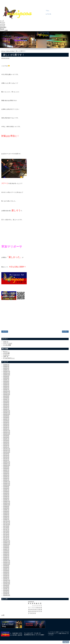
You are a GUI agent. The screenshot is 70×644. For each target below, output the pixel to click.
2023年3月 (6, 426)
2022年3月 (6, 445)
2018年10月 (7, 505)
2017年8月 (6, 528)
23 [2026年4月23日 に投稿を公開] (35, 611)
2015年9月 (6, 566)
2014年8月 (6, 587)
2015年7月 (6, 569)
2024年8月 (6, 398)
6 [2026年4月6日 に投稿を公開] (29, 607)
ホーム (3, 51)
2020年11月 (7, 464)
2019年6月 (6, 491)
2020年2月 (6, 478)
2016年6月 (6, 551)
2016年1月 (6, 559)
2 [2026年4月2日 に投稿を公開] (35, 605)
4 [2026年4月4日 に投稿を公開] (39, 605)
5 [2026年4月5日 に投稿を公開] (41, 605)
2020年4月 (6, 475)
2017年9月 (6, 526)
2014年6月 (6, 590)
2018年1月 (6, 519)
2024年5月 (6, 403)
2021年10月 (7, 452)
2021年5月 (6, 454)
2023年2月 (6, 427)
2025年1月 (6, 389)
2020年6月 (6, 472)
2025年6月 (6, 381)
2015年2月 (6, 577)
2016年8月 (6, 547)
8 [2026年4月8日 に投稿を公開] (33, 607)
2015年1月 (6, 579)
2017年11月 (7, 523)
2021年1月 (6, 460)
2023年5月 (6, 422)
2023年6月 (6, 421)
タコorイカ (6, 355)
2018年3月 (6, 516)
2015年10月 (7, 564)
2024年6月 (6, 401)
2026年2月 (6, 368)
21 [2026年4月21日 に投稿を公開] (31, 611)
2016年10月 (7, 544)
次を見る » (65, 332)
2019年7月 (6, 490)
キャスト (3, 22)
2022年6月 (6, 440)
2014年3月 (6, 594)
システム (3, 24)
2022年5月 (6, 442)
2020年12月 (7, 462)
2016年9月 (6, 546)
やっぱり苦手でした (9, 358)
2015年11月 (7, 562)
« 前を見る (5, 332)
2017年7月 (6, 529)
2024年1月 (6, 409)
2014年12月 (7, 580)
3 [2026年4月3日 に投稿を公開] (37, 605)
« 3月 (3, 615)
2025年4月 (6, 384)
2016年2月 (6, 557)
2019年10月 (7, 485)
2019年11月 (7, 483)
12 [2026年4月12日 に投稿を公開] (41, 607)
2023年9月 (6, 416)
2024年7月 (6, 399)
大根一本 (6, 357)
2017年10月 (7, 524)
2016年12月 (7, 541)
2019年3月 (6, 496)
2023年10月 (7, 414)
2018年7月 (6, 510)
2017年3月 (6, 536)
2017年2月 (6, 538)
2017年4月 (6, 534)
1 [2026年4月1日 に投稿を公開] (33, 605)
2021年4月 (6, 455)
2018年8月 (6, 508)
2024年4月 (6, 404)
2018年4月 (6, 515)
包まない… (6, 352)
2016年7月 (6, 549)
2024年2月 (6, 408)
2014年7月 (6, 589)
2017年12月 (7, 521)
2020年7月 (6, 470)
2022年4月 (6, 444)
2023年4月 (6, 424)
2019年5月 (6, 493)
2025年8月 (6, 378)
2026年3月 (6, 366)
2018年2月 (6, 518)
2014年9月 (6, 585)
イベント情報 (4, 30)
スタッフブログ (10, 51)
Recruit (2, 29)
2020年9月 (6, 467)
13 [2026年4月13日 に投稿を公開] (29, 609)
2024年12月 (7, 391)
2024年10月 (7, 394)
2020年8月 (6, 468)
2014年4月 (6, 592)
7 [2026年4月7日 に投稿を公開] (31, 607)
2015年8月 (6, 567)
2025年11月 (7, 373)
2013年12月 (7, 595)
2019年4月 (6, 495)
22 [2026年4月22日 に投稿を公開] (33, 611)
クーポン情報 (7, 345)
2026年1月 (6, 370)
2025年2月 (6, 388)
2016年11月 (7, 543)
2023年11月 (7, 412)
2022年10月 (7, 434)
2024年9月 (6, 396)
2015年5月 (6, 572)
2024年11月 (7, 393)
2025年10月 (7, 375)
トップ (2, 21)
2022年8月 (6, 437)
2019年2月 (6, 498)
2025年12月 (7, 371)
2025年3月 (6, 386)
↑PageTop (66, 642)
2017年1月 (6, 539)
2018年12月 (7, 501)
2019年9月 (6, 487)
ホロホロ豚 (6, 353)
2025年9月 (6, 376)
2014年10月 (7, 584)
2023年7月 (6, 419)
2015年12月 (7, 561)
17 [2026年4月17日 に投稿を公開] (37, 609)
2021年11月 (7, 450)
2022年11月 (7, 432)
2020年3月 (6, 477)
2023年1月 (6, 429)
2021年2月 (6, 459)
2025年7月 (6, 380)
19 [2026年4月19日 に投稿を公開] (41, 609)
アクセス (3, 26)
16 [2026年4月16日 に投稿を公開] (35, 609)
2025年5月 (6, 383)
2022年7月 (6, 439)
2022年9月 (6, 436)
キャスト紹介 (55, 632)
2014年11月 (7, 582)
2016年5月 (6, 552)
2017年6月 (6, 531)
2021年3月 (6, 457)
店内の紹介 (3, 27)
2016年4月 (6, 554)
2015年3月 (6, 575)
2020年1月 (6, 480)
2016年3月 (6, 556)
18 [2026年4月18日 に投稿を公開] (39, 609)
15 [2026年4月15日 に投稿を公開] (33, 609)
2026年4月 (6, 365)
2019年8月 (6, 488)
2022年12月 (7, 431)
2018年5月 (6, 513)
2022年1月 (6, 447)
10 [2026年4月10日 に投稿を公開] (37, 607)
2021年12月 (7, 449)
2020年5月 (6, 473)
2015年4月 (6, 574)
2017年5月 (6, 533)
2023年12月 (7, 411)
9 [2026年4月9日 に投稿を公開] (35, 607)
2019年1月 (6, 500)
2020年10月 (7, 465)
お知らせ (6, 342)
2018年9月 (6, 506)
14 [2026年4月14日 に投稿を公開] (31, 609)
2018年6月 (6, 511)
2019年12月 (7, 482)
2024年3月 (6, 406)
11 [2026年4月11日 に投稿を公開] (39, 607)
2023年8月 (6, 417)
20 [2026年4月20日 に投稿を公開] (29, 611)
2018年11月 (7, 503)
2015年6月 (6, 570)
